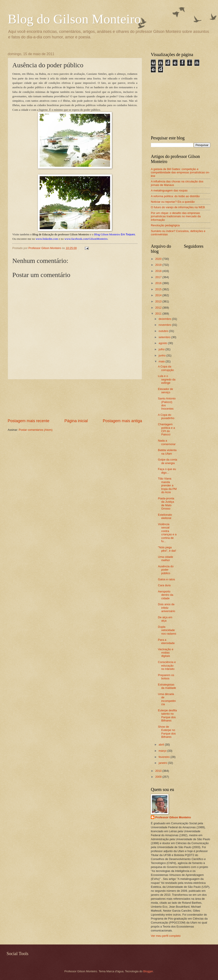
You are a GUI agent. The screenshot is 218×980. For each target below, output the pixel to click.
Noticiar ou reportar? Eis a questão (173, 202)
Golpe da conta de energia (167, 461)
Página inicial (76, 421)
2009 (159, 777)
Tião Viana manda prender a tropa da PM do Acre (167, 485)
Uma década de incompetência (167, 699)
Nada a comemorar (167, 442)
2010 (159, 771)
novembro (165, 325)
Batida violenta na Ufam (167, 452)
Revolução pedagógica (165, 225)
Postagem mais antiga (122, 421)
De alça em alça (165, 619)
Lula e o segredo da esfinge (167, 379)
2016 (159, 283)
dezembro (165, 319)
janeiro (163, 763)
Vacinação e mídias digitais (166, 653)
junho (162, 355)
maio (162, 361)
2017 (159, 277)
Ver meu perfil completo (166, 936)
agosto (163, 343)
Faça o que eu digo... (167, 471)
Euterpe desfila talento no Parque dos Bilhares (167, 715)
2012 (159, 308)
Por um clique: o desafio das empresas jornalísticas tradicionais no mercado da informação (176, 216)
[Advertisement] (75, 399)
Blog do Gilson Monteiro (74, 19)
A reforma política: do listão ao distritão (175, 196)
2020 (159, 259)
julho (162, 349)
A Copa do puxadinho (166, 416)
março (163, 751)
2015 (159, 289)
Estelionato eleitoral (165, 516)
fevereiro (164, 757)
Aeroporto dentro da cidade (165, 595)
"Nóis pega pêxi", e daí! (167, 549)
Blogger (148, 971)
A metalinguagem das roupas (169, 190)
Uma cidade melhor (165, 558)
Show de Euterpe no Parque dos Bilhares (167, 732)
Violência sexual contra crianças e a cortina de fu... (167, 533)
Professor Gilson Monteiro (173, 817)
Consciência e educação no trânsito (167, 665)
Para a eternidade (166, 641)
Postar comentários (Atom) (36, 430)
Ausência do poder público (166, 570)
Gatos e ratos (166, 579)
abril (162, 745)
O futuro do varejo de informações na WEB (178, 207)
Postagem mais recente (29, 421)
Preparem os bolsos (166, 677)
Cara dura (164, 585)
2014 (159, 295)
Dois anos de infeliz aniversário (166, 608)
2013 (159, 301)
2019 (159, 265)
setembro (165, 337)
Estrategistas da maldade (167, 686)
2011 (159, 314)
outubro (164, 331)
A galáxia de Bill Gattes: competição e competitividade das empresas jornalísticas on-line (180, 172)
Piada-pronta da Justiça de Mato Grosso (166, 503)
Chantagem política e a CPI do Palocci (166, 429)
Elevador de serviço (165, 391)
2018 (159, 271)
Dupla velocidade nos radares (167, 630)
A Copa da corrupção (166, 368)
